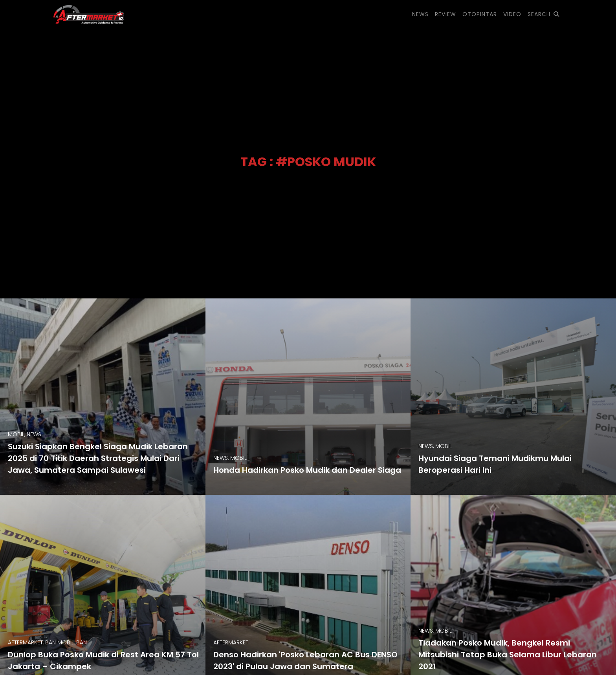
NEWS (420, 14)
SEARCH (544, 14)
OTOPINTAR (480, 14)
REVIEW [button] (445, 14)
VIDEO (512, 14)
